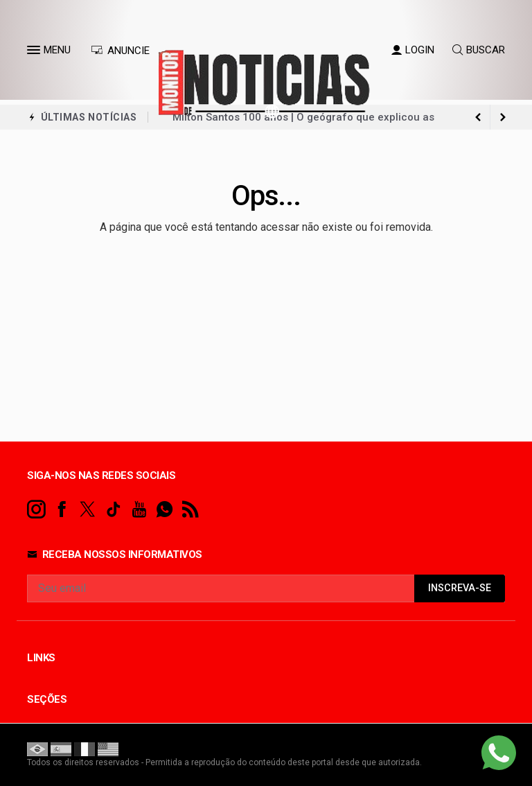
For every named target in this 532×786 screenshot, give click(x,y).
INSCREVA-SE (460, 588)
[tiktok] (113, 510)
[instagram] (36, 510)
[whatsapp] (165, 510)
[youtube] (139, 510)
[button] (35, 53)
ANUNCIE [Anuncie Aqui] (120, 51)
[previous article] (503, 117)
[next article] (478, 117)
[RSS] (190, 510)
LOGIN (413, 50)
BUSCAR (479, 50)
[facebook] (62, 510)
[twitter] (88, 510)
